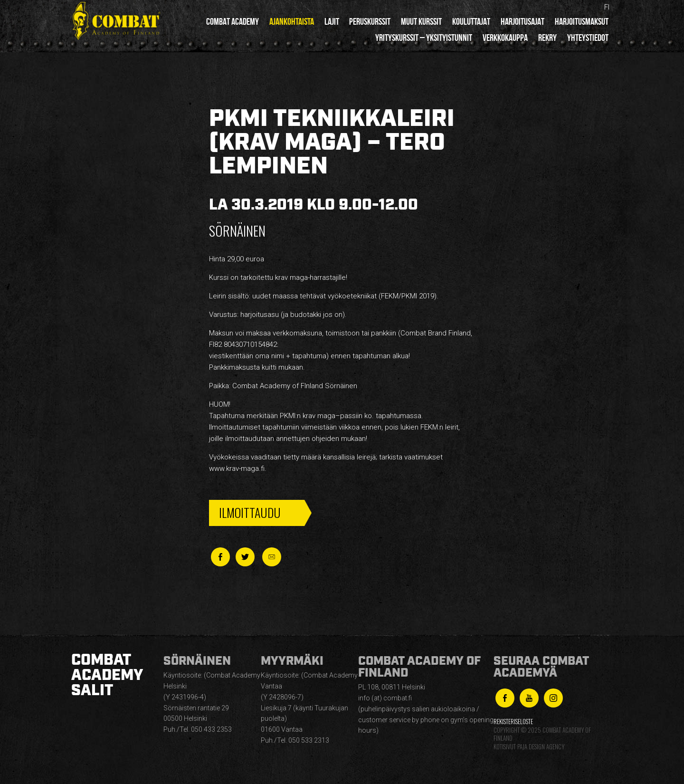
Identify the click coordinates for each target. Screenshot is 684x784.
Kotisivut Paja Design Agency (529, 747)
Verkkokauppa (505, 38)
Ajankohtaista (292, 21)
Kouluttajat (471, 21)
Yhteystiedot (588, 38)
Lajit (332, 21)
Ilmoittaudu (250, 512)
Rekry (547, 38)
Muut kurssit (421, 21)
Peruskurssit (370, 21)
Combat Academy (233, 21)
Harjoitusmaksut (582, 21)
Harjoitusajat (522, 21)
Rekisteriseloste (513, 722)
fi (607, 7)
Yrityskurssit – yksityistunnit (424, 38)
